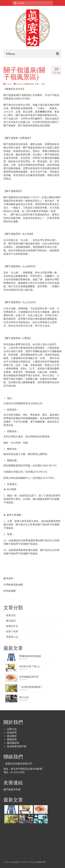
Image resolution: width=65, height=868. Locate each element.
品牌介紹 (12, 729)
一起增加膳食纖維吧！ (31, 687)
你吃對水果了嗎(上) (30, 666)
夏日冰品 (24, 697)
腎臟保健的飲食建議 (30, 656)
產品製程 (12, 736)
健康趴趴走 (29, 84)
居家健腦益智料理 (29, 677)
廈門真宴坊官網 (12, 790)
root (9, 84)
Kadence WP (41, 862)
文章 (37, 84)
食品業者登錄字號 (17, 746)
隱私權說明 (13, 743)
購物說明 (12, 740)
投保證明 (12, 733)
